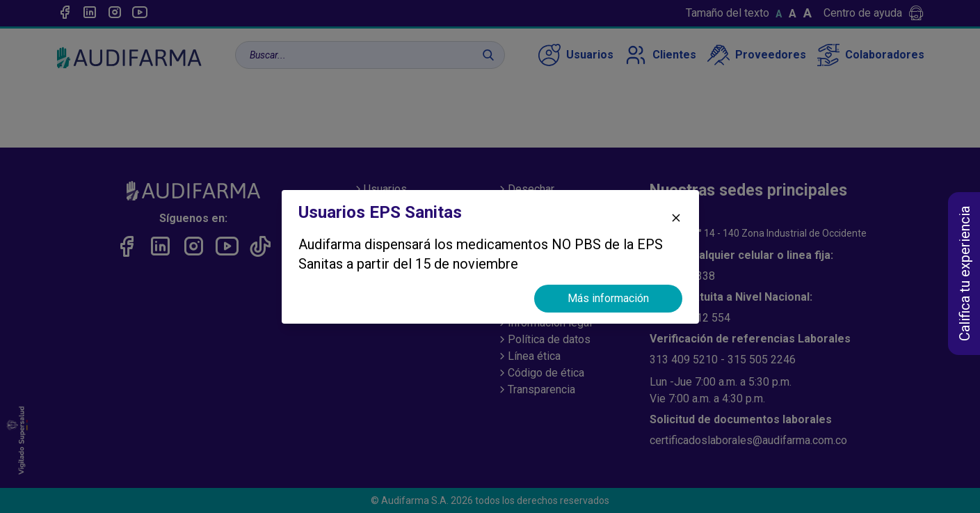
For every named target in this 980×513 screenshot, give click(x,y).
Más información (608, 298)
